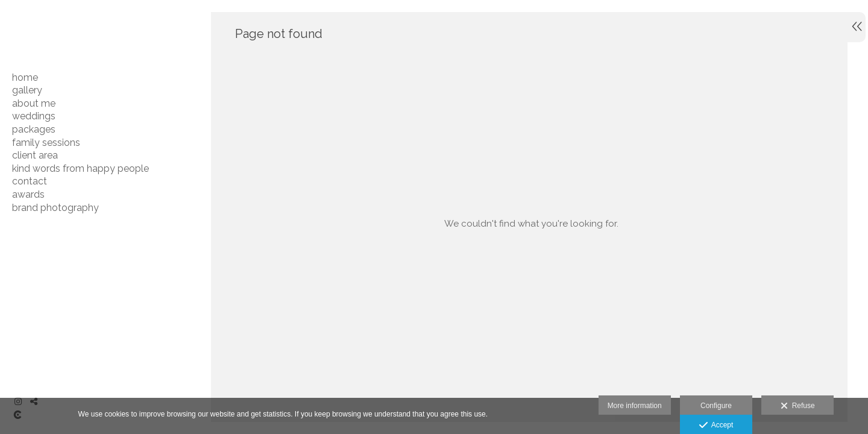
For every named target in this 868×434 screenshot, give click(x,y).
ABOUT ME (34, 103)
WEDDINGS (34, 116)
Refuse (798, 406)
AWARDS (28, 194)
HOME (25, 77)
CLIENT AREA (35, 155)
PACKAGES (34, 129)
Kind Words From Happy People (80, 168)
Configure (716, 406)
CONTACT (30, 181)
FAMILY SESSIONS (46, 143)
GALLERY (27, 90)
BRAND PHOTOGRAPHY (55, 208)
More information (635, 406)
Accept (716, 426)
